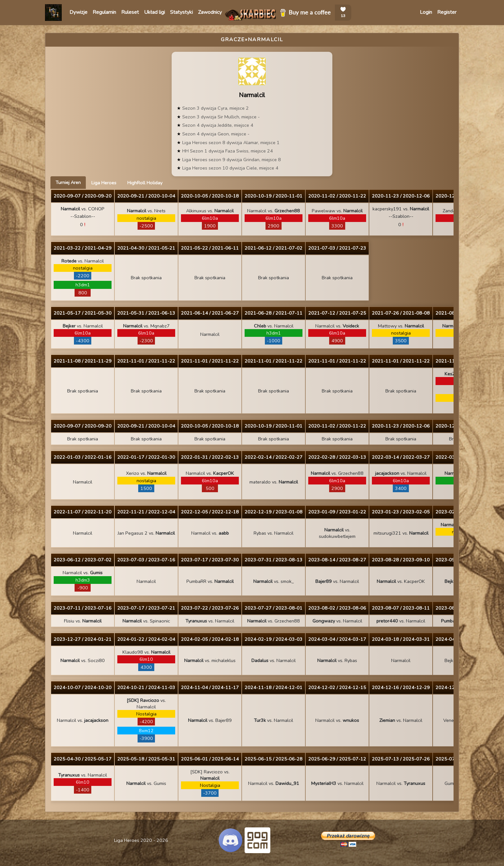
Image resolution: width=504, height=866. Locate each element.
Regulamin (104, 12)
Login (426, 12)
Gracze (233, 40)
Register (447, 12)
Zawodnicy (210, 12)
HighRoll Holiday (145, 183)
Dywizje (78, 12)
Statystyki (181, 12)
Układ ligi (154, 12)
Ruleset (130, 12)
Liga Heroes (104, 183)
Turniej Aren (68, 182)
